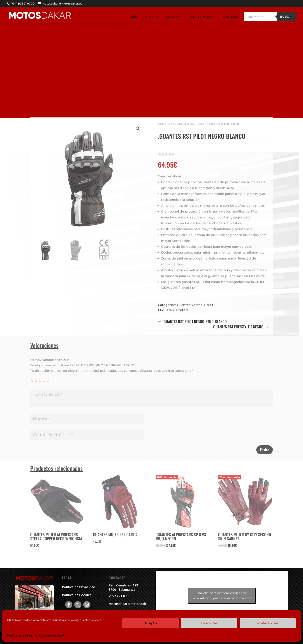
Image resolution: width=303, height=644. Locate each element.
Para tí (172, 17)
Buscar (286, 16)
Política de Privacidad (49, 635)
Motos (150, 17)
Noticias (231, 17)
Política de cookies (20, 635)
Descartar (209, 623)
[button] (138, 126)
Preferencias (268, 623)
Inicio (133, 17)
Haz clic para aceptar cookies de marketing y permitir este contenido (222, 596)
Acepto (151, 623)
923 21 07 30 (122, 596)
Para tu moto (201, 17)
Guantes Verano (186, 121)
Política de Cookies (77, 595)
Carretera (181, 307)
